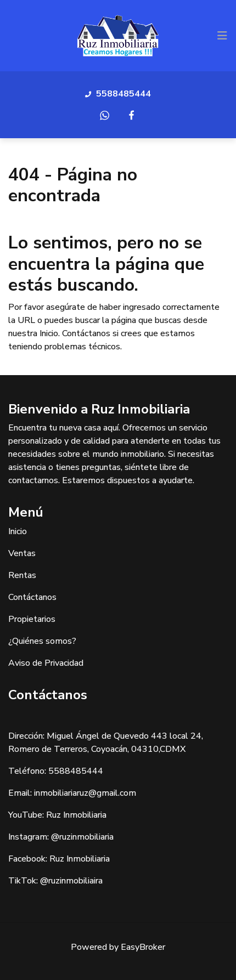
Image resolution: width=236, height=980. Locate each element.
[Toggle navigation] (222, 36)
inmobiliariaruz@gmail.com (85, 793)
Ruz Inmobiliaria (76, 815)
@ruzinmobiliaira (71, 881)
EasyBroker (143, 947)
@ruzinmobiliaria (82, 837)
